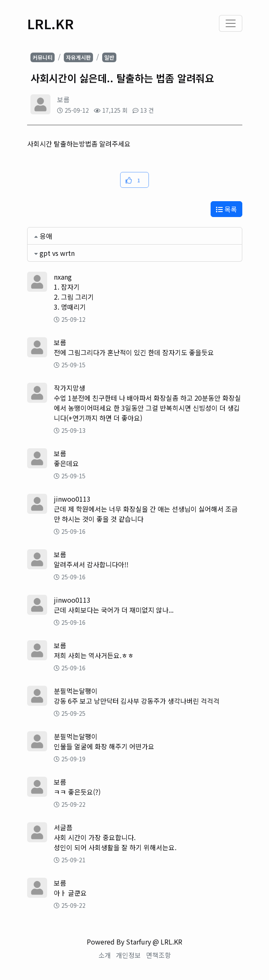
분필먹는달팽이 (76, 691)
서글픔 (63, 827)
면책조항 (158, 955)
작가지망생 (69, 388)
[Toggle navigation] (231, 23)
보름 (63, 99)
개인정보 (128, 955)
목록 (226, 209)
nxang (63, 277)
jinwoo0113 (72, 499)
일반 (109, 57)
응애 (46, 236)
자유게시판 (78, 57)
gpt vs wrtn (57, 253)
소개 (105, 955)
